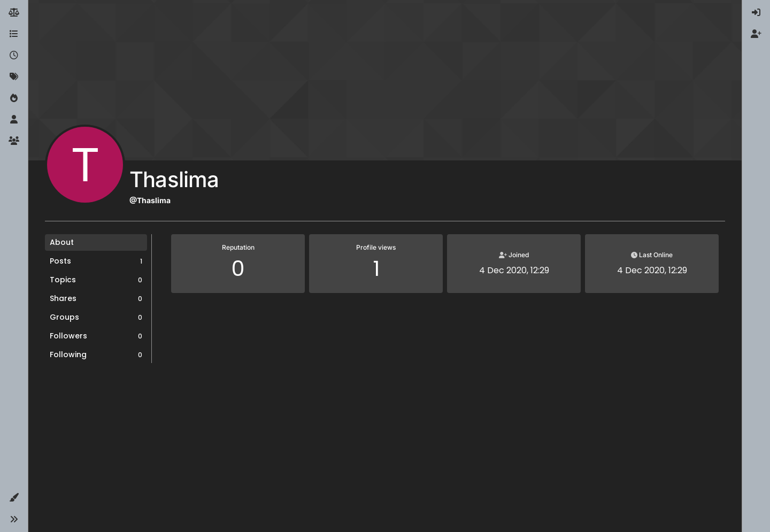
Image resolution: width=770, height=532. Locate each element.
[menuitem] (756, 13)
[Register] (756, 34)
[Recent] (14, 56)
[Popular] (14, 98)
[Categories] (14, 34)
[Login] (756, 13)
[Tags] (14, 77)
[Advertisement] (385, 452)
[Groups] (14, 141)
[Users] (14, 120)
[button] (14, 498)
